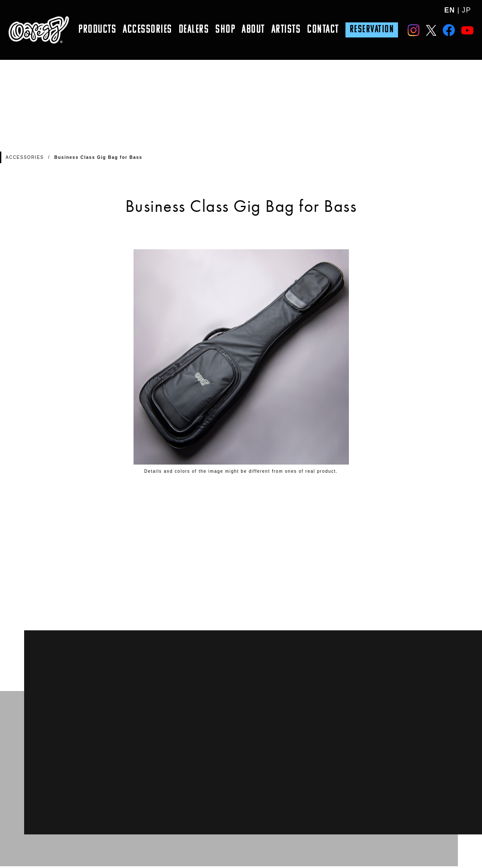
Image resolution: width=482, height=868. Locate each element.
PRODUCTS (97, 30)
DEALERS (194, 30)
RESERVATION (372, 30)
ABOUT (253, 30)
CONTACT (323, 30)
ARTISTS (286, 30)
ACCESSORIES (148, 30)
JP (466, 10)
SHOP (225, 30)
